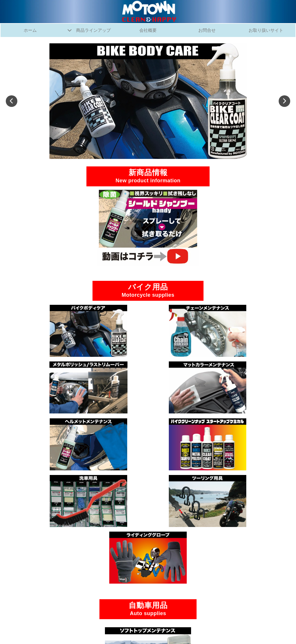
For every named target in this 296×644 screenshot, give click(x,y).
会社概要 (148, 31)
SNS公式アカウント (148, 608)
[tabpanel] (148, 102)
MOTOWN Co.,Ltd (141, 632)
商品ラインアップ (94, 31)
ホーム (30, 31)
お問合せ (207, 31)
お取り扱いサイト (266, 31)
